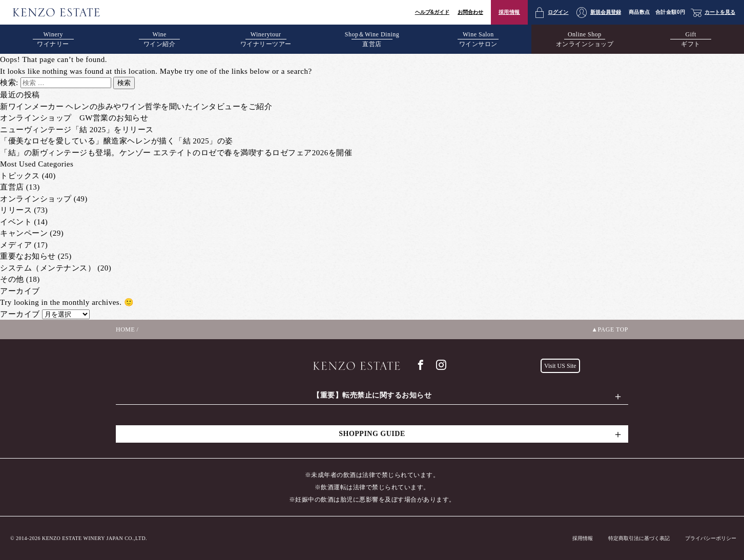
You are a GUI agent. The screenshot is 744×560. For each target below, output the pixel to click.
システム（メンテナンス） (48, 268)
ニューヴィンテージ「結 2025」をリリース (77, 130)
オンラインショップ (36, 199)
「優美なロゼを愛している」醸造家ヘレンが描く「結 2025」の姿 (117, 141)
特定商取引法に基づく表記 (639, 538)
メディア (16, 245)
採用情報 (509, 12)
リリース (16, 210)
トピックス (20, 176)
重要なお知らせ (28, 256)
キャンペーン (24, 233)
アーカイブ (20, 314)
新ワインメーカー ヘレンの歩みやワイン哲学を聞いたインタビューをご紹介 (136, 107)
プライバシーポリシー (711, 538)
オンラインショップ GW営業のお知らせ (74, 118)
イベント (16, 222)
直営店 (12, 187)
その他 (12, 279)
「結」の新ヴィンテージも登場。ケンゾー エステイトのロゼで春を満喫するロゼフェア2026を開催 (176, 153)
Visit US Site (560, 366)
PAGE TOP (613, 329)
